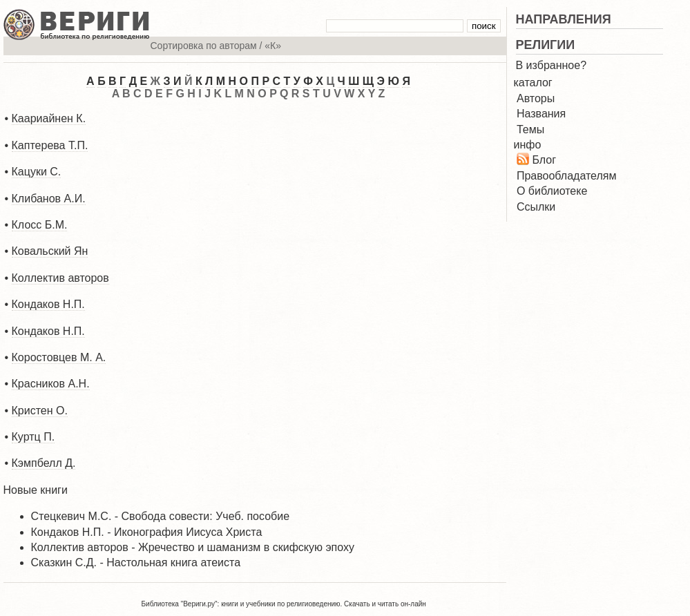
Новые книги (36, 490)
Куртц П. (33, 437)
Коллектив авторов (60, 278)
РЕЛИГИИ (546, 45)
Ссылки (536, 207)
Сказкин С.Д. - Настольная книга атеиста (136, 562)
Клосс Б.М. (40, 225)
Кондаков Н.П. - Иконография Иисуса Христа (147, 532)
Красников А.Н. (51, 384)
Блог (544, 160)
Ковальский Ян (50, 251)
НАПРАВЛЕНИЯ (564, 19)
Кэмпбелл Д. (44, 463)
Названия (541, 114)
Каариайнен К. (49, 118)
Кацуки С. (37, 172)
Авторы (536, 98)
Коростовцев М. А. (59, 357)
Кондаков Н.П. (48, 304)
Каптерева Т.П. (50, 145)
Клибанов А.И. (49, 199)
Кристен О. (40, 411)
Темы (530, 129)
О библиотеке (552, 191)
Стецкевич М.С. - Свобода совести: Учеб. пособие (161, 516)
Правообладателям (567, 176)
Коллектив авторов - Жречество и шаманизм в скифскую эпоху (193, 547)
